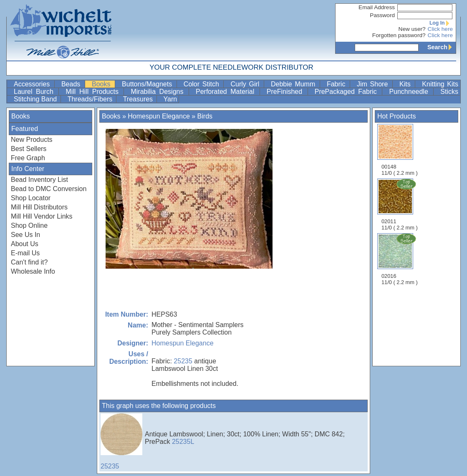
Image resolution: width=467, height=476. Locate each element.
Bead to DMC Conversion (49, 189)
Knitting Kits (440, 84)
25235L (183, 442)
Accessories (33, 84)
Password (382, 15)
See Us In (25, 235)
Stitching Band (36, 99)
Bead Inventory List (39, 180)
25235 (183, 361)
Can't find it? (29, 262)
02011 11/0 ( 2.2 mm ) (400, 204)
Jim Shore (374, 84)
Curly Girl (246, 84)
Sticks (449, 92)
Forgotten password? (399, 35)
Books (102, 84)
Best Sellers (29, 149)
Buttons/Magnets (148, 84)
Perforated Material (227, 92)
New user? (412, 29)
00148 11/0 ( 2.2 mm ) (400, 150)
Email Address (377, 7)
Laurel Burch (35, 92)
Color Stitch (203, 84)
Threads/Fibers (91, 99)
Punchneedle (410, 92)
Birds (205, 116)
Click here (440, 29)
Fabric (337, 84)
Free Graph (28, 158)
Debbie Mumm (294, 84)
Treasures (139, 99)
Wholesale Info (33, 271)
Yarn (170, 99)
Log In (441, 23)
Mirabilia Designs (159, 92)
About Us (25, 244)
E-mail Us (25, 253)
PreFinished (286, 92)
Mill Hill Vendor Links (42, 216)
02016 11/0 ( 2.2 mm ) (400, 259)
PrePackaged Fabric (348, 92)
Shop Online (29, 225)
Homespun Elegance (159, 116)
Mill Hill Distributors (39, 207)
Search (442, 47)
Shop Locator (31, 198)
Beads (72, 84)
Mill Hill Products (94, 92)
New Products (32, 140)
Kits (406, 84)
